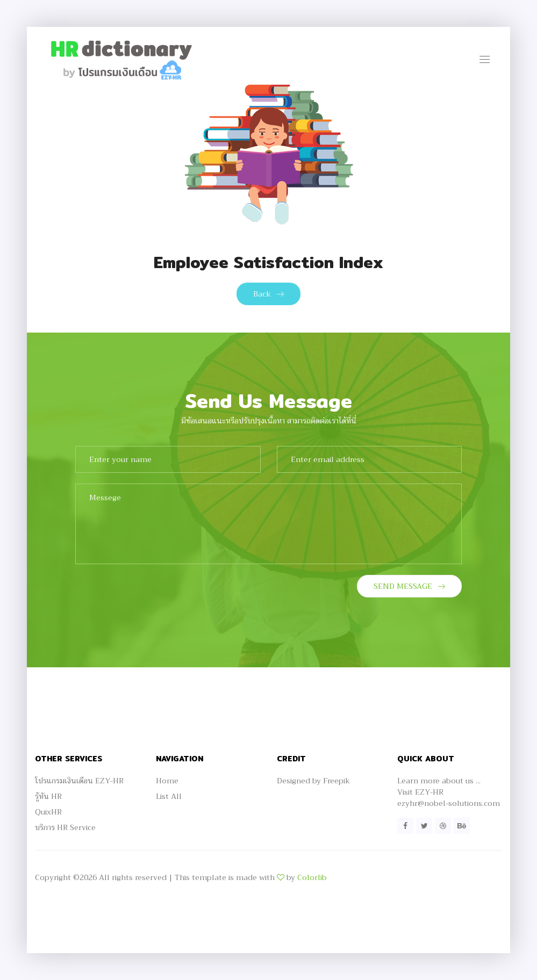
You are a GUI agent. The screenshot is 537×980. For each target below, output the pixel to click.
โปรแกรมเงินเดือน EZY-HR (79, 781)
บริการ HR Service (65, 827)
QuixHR (48, 812)
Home (167, 781)
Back (268, 294)
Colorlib (312, 877)
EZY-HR (429, 792)
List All (169, 796)
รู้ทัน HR (48, 796)
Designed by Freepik (313, 781)
